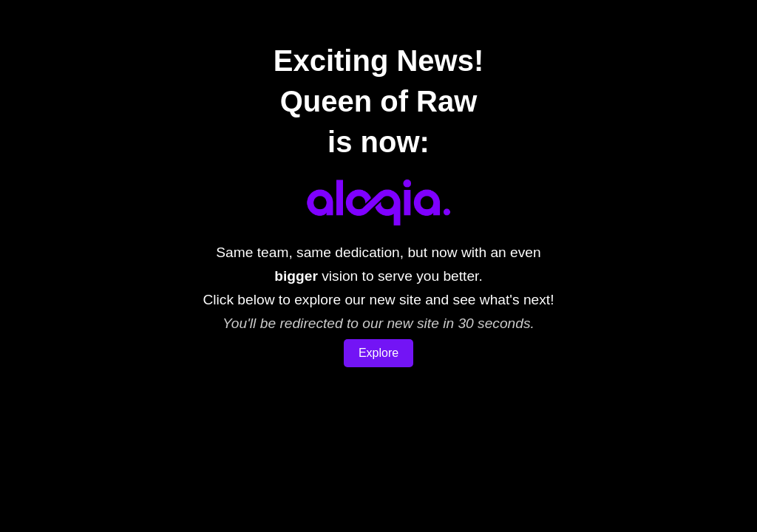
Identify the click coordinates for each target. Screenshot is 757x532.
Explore (378, 353)
